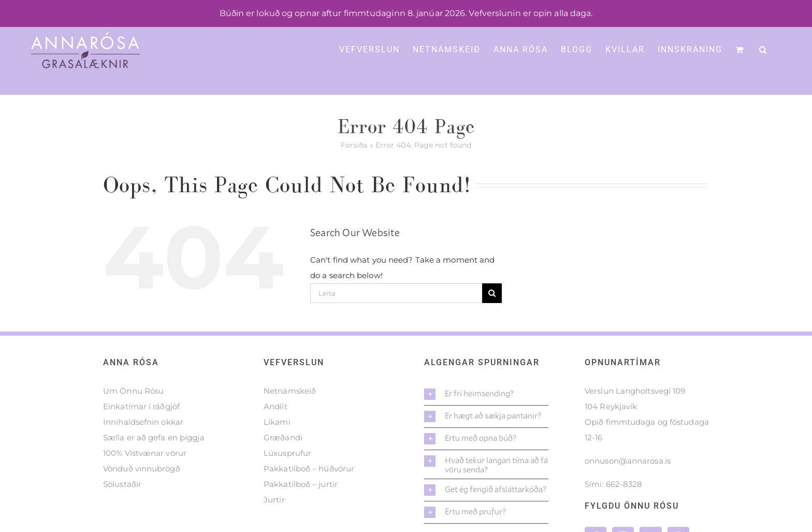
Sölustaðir (122, 484)
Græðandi (283, 437)
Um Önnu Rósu (133, 391)
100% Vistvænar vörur (145, 453)
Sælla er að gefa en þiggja (154, 437)
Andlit (275, 406)
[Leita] (396, 293)
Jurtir (274, 500)
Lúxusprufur (287, 453)
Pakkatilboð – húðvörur (309, 469)
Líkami (277, 422)
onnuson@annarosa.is (628, 461)
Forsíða (354, 145)
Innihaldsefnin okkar (143, 422)
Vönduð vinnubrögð (142, 469)
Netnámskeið (290, 391)
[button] (764, 49)
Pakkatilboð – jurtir (301, 484)
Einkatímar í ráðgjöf (141, 406)
